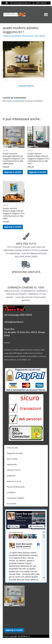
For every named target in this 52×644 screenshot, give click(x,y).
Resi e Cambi (12, 459)
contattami (11, 492)
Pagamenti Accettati (15, 453)
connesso (17, 101)
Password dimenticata (16, 487)
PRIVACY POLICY (14, 470)
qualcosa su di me (14, 481)
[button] (46, 15)
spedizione (11, 476)
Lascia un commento (12, 36)
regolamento (12, 464)
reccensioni (12, 504)
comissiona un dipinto (16, 498)
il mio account (12, 448)
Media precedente (26, 86)
